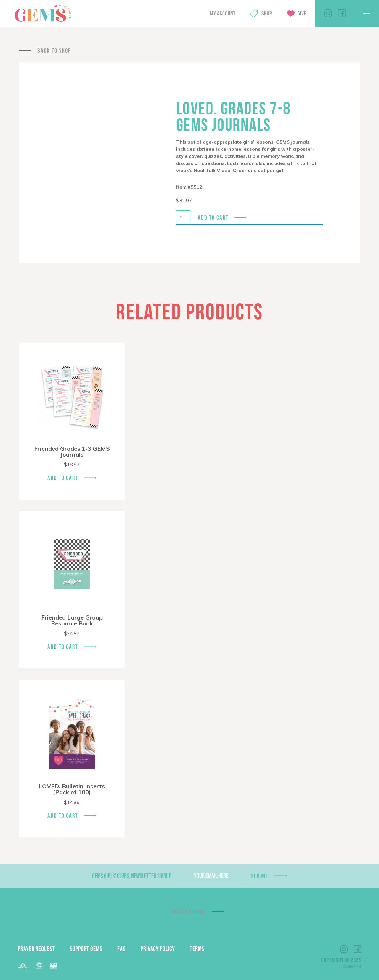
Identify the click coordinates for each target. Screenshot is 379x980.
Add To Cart (63, 478)
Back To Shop (54, 50)
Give (302, 13)
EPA (53, 966)
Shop (267, 13)
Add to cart (213, 218)
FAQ (122, 949)
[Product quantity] (183, 217)
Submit (260, 876)
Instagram (328, 13)
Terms (197, 949)
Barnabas (23, 966)
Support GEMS (86, 949)
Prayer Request (36, 949)
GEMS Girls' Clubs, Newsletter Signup (132, 876)
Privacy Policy (158, 949)
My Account (223, 13)
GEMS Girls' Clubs (43, 13)
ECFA (39, 966)
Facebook (342, 13)
